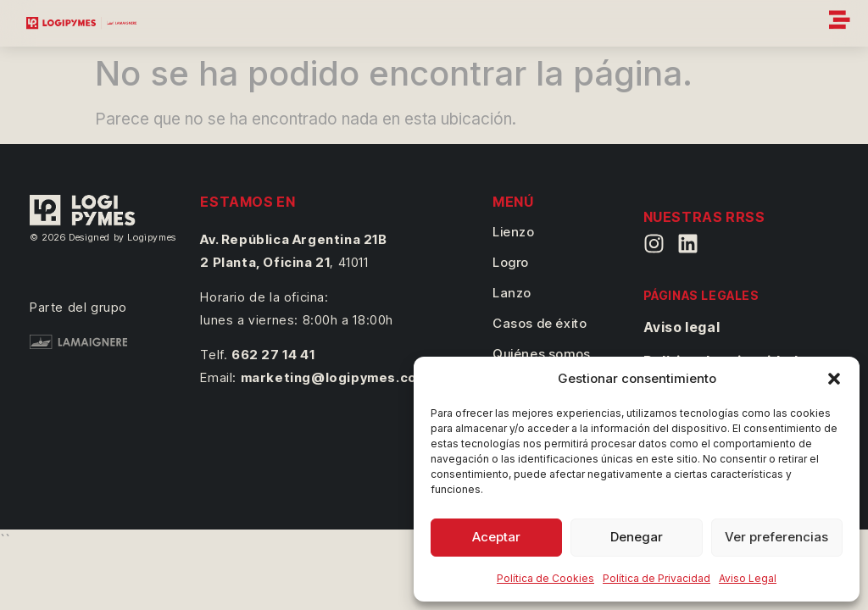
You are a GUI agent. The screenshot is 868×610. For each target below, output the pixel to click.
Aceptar (496, 537)
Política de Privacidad (657, 578)
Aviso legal (682, 327)
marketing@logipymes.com (335, 377)
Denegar (637, 537)
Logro (511, 262)
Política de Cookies (545, 578)
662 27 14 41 (273, 355)
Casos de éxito (540, 323)
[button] (834, 379)
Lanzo (512, 293)
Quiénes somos (542, 354)
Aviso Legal (748, 578)
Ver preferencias (776, 537)
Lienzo (514, 232)
